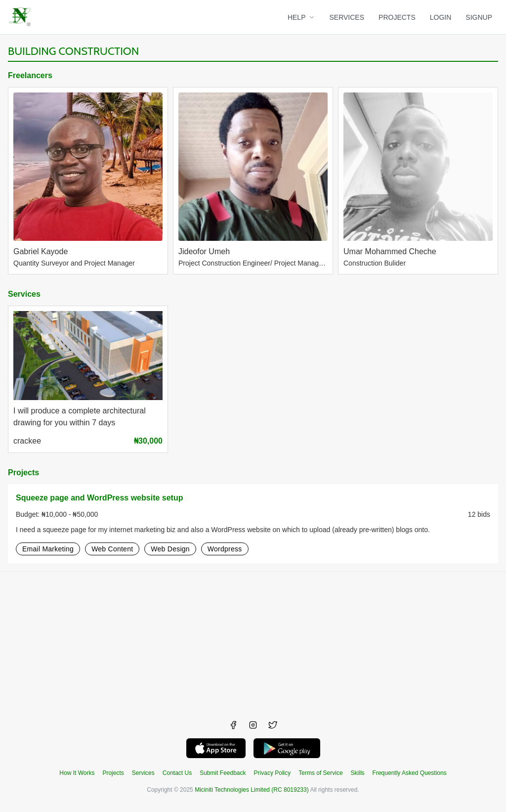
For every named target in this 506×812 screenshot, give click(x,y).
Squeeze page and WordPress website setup (99, 498)
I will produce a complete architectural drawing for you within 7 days (80, 417)
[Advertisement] (253, 641)
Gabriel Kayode (41, 251)
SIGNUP (479, 17)
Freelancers (30, 75)
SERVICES (347, 17)
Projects (23, 473)
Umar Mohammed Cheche (390, 251)
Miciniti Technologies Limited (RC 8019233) (252, 790)
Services (24, 294)
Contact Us (177, 773)
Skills (358, 773)
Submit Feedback (223, 773)
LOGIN (441, 17)
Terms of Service (320, 773)
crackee (27, 441)
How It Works (77, 773)
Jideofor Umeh (204, 251)
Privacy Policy (273, 773)
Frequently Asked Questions (410, 773)
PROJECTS (397, 17)
